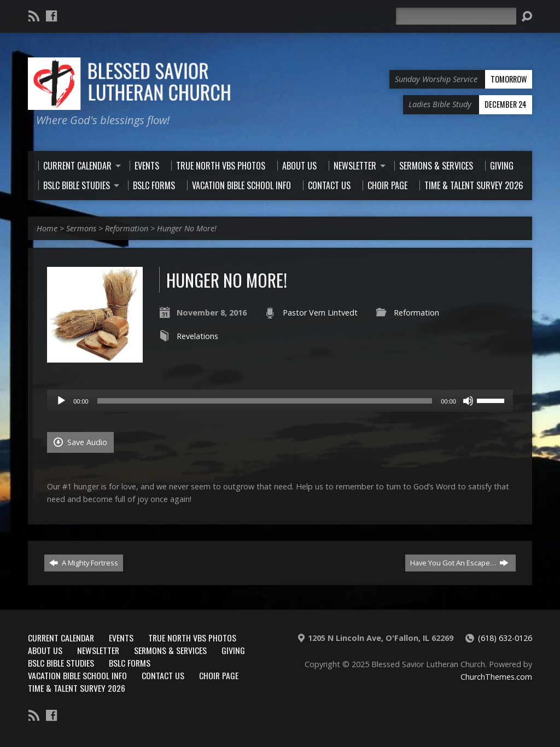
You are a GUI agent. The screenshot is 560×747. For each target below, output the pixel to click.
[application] (280, 401)
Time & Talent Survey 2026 (77, 688)
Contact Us (163, 675)
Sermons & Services (170, 650)
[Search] (456, 16)
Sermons (81, 228)
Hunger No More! (187, 228)
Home (47, 228)
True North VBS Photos (192, 638)
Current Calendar (61, 638)
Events (121, 638)
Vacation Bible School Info (77, 675)
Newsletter (98, 650)
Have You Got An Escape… (459, 563)
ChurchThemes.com (496, 677)
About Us (45, 650)
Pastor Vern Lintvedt (320, 313)
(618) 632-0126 (505, 638)
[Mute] (468, 401)
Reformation (127, 228)
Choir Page (219, 675)
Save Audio (80, 442)
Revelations (197, 336)
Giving (233, 650)
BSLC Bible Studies (61, 663)
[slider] (265, 401)
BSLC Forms (130, 663)
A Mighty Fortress (84, 563)
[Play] (61, 401)
